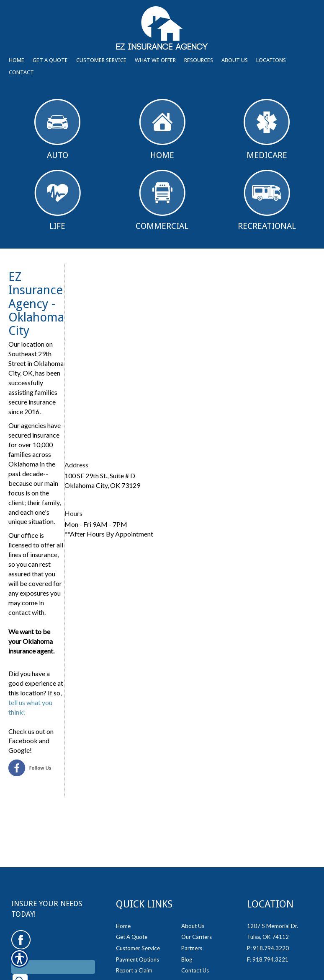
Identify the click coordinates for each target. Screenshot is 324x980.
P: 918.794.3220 (268, 948)
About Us (193, 926)
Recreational (267, 200)
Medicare (267, 130)
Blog (187, 959)
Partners (192, 948)
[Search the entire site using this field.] (53, 967)
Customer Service (138, 948)
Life (58, 200)
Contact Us (195, 970)
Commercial (162, 200)
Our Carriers (197, 937)
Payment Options (138, 959)
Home (162, 130)
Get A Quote (132, 937)
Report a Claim (134, 970)
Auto (57, 130)
